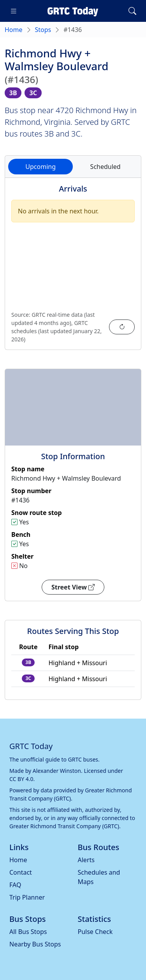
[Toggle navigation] (14, 11)
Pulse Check (95, 932)
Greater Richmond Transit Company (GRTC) (64, 826)
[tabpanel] (73, 268)
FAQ (15, 885)
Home (14, 30)
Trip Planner (27, 897)
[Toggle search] (132, 11)
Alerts (86, 860)
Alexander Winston (57, 771)
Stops (43, 30)
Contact (21, 872)
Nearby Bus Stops (35, 944)
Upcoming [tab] (40, 167)
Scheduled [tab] (106, 167)
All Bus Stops (28, 932)
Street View (73, 587)
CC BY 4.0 (21, 779)
